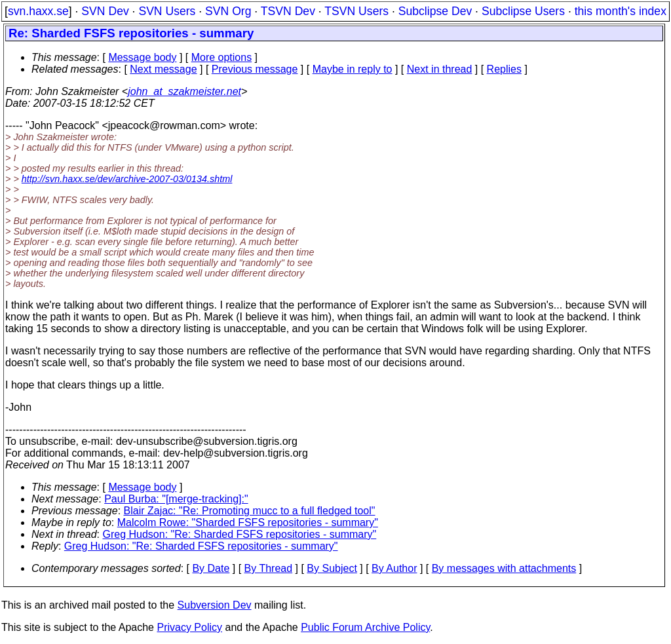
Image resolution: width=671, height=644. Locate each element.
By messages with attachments (504, 568)
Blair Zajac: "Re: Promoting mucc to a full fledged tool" (250, 511)
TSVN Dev (288, 11)
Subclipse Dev (435, 11)
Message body (142, 57)
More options (222, 57)
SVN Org (228, 11)
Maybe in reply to (353, 69)
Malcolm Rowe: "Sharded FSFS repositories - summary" (248, 522)
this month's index (621, 11)
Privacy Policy (189, 627)
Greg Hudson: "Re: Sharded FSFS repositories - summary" (240, 534)
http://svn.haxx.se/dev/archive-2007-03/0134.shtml (127, 179)
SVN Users (167, 11)
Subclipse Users (523, 11)
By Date (211, 568)
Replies (504, 69)
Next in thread (440, 69)
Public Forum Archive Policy (365, 627)
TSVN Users (356, 11)
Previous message (255, 69)
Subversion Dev (215, 605)
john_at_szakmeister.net (184, 91)
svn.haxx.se (38, 11)
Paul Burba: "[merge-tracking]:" (176, 499)
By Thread (269, 568)
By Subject (332, 568)
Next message (163, 69)
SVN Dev (105, 11)
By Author (394, 568)
